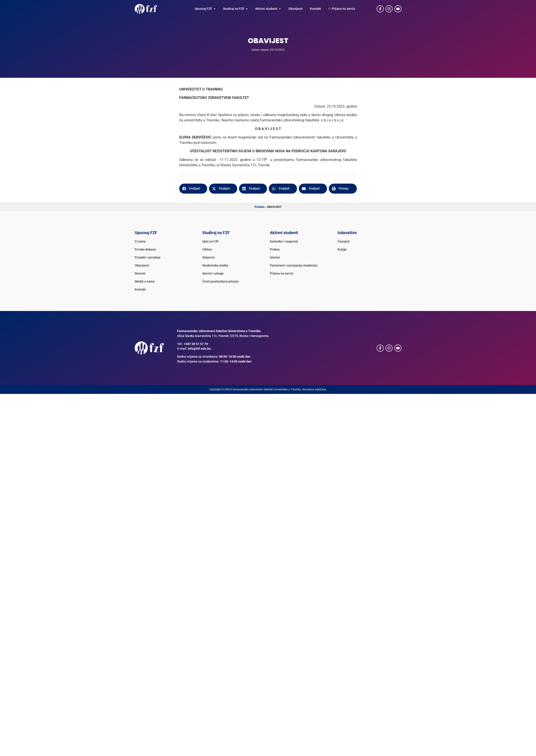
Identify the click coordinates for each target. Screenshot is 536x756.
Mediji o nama (145, 282)
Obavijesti (142, 266)
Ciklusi (207, 250)
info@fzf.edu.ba (199, 349)
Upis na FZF (211, 242)
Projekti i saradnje (148, 258)
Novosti (140, 274)
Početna (259, 207)
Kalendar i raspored (284, 242)
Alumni (275, 258)
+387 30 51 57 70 (196, 344)
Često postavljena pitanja (220, 282)
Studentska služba (215, 266)
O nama (140, 242)
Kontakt (140, 290)
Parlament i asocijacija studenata (294, 266)
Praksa (275, 250)
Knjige (342, 250)
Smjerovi (209, 258)
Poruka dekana (145, 250)
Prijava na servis (282, 274)
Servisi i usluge (213, 274)
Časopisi (344, 242)
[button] (193, 189)
